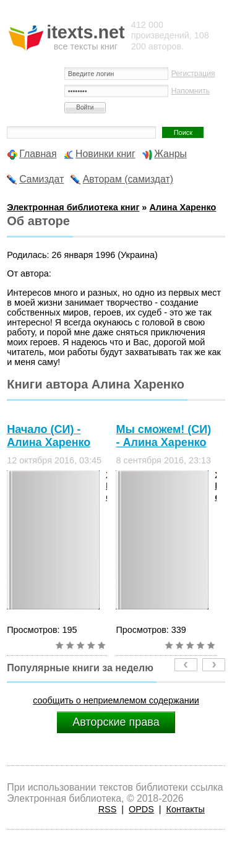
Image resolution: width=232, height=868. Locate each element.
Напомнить (191, 91)
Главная (38, 154)
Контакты (186, 809)
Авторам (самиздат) (128, 179)
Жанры (170, 154)
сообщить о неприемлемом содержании (116, 700)
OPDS (141, 809)
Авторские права (116, 722)
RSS (108, 809)
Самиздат (41, 179)
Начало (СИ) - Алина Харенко (49, 436)
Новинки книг (105, 154)
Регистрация (193, 74)
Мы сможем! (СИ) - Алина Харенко (163, 436)
